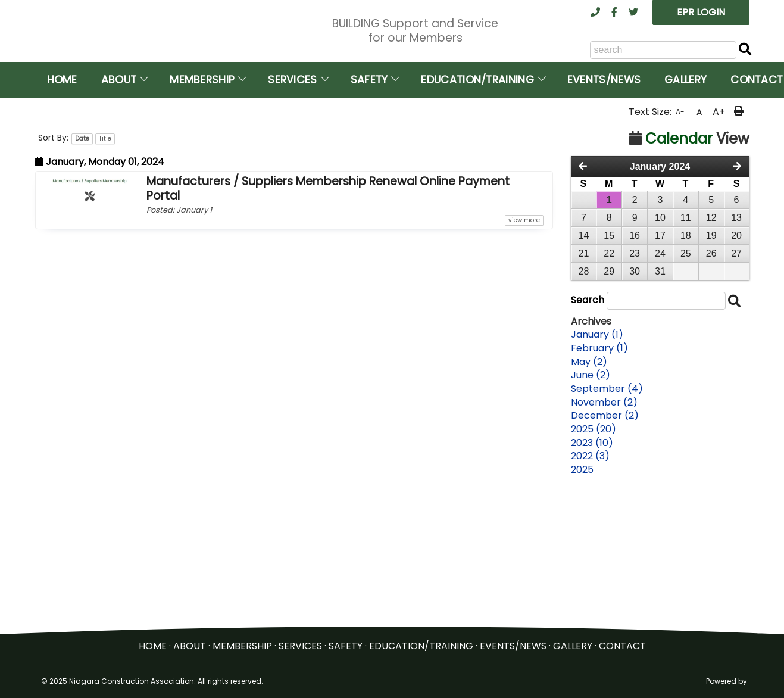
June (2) (591, 512)
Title (105, 275)
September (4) (607, 526)
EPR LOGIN (701, 12)
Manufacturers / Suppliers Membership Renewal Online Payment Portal (328, 325)
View (689, 275)
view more (524, 357)
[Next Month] (737, 303)
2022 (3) (590, 593)
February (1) (599, 485)
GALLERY (573, 649)
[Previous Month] (583, 303)
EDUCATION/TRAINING (421, 649)
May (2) (589, 498)
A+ (719, 249)
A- (680, 249)
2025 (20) (594, 566)
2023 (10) (592, 580)
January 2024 (660, 303)
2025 (582, 607)
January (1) (597, 472)
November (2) (604, 540)
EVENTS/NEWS (513, 649)
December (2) (605, 553)
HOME (153, 649)
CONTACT (622, 649)
